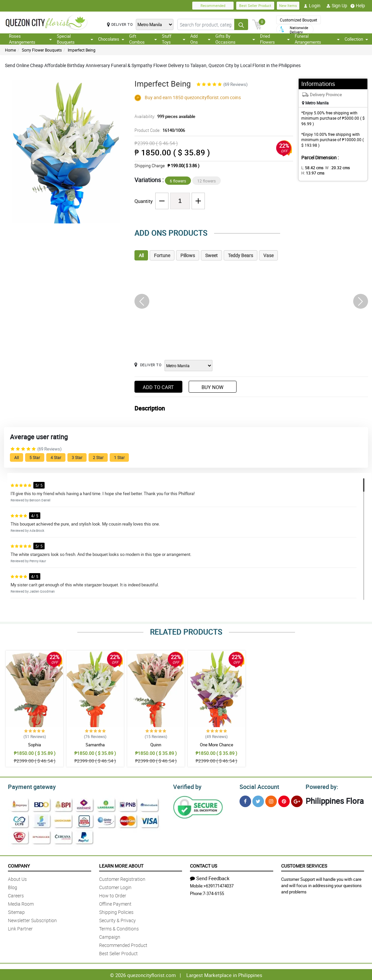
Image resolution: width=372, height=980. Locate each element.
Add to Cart (158, 387)
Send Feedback (210, 877)
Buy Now (212, 387)
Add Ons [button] (200, 39)
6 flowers (178, 181)
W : (334, 168)
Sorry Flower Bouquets (42, 50)
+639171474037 (219, 885)
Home (10, 50)
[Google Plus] (297, 800)
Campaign (110, 936)
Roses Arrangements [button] (30, 39)
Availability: (163, 116)
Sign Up (337, 6)
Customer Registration (122, 878)
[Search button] (241, 24)
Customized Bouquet (298, 20)
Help (358, 6)
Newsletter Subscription (32, 919)
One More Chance (217, 745)
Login (312, 6)
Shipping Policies (116, 911)
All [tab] (141, 255)
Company (19, 865)
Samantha (95, 745)
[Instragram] (271, 800)
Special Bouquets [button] (75, 39)
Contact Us (204, 865)
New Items (288, 5)
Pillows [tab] (188, 255)
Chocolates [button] (111, 39)
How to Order (113, 895)
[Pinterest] (284, 800)
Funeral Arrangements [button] (317, 39)
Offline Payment (115, 903)
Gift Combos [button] (143, 39)
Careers (16, 895)
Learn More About (121, 865)
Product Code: (159, 130)
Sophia (35, 745)
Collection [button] (356, 39)
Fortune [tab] (162, 255)
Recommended (213, 5)
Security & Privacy (117, 919)
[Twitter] (258, 800)
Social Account (258, 786)
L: (311, 168)
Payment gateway (29, 786)
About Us (17, 878)
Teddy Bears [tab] (241, 255)
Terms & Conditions (119, 928)
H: (312, 173)
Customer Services (304, 865)
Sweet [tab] (211, 255)
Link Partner (20, 928)
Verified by (186, 786)
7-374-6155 (213, 892)
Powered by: (320, 786)
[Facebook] (245, 800)
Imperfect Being (82, 50)
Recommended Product (123, 944)
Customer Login (115, 886)
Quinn (156, 745)
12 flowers (206, 181)
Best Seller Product (255, 5)
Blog (13, 886)
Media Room (21, 903)
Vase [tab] (268, 255)
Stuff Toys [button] (174, 39)
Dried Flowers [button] (275, 39)
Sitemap (16, 911)
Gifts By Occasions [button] (235, 39)
